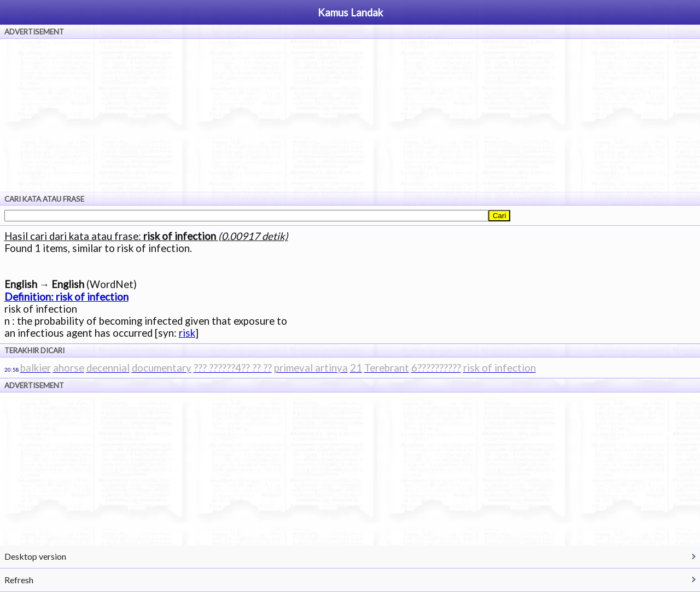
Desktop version (35, 556)
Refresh (19, 580)
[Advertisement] (350, 115)
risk (187, 333)
